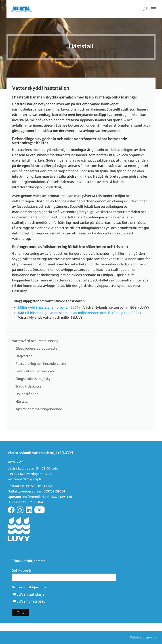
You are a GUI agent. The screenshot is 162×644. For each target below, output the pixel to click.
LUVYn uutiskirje (31, 594)
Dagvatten (24, 356)
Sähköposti (23, 570)
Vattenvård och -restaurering (35, 341)
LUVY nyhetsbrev (31, 601)
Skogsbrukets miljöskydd (35, 379)
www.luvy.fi (16, 461)
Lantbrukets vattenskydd (35, 371)
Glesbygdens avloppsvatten (37, 348)
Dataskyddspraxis (143, 637)
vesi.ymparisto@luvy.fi (24, 479)
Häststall (22, 401)
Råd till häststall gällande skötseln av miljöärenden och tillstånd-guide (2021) (79, 313)
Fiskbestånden (27, 394)
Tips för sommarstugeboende (39, 409)
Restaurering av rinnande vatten (41, 363)
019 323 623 (17, 474)
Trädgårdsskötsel (29, 386)
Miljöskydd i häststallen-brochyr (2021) (49, 307)
